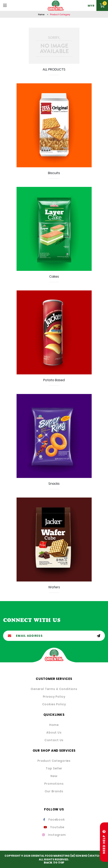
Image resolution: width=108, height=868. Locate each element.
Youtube (54, 827)
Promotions (54, 784)
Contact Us (54, 740)
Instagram (54, 835)
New (54, 776)
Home (41, 15)
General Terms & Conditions (54, 689)
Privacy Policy (54, 697)
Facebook (54, 820)
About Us (54, 732)
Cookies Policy (54, 704)
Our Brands (54, 791)
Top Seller (54, 768)
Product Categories (54, 761)
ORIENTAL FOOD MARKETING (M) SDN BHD (59, 856)
